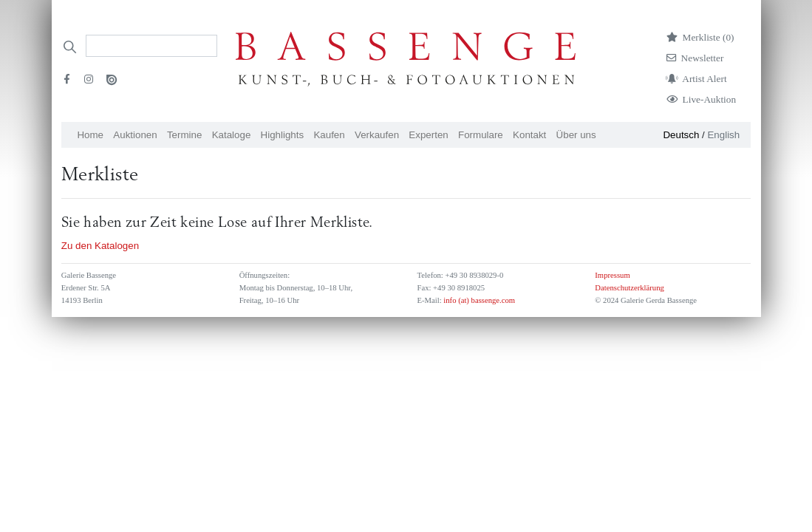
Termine (184, 135)
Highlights (283, 135)
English (723, 135)
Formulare (481, 135)
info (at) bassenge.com (478, 300)
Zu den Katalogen (100, 246)
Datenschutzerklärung (630, 288)
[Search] (151, 46)
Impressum (612, 275)
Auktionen (135, 135)
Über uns (576, 135)
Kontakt (529, 135)
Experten (428, 135)
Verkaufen (377, 135)
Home (90, 135)
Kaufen (329, 135)
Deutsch (681, 135)
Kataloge (232, 135)
